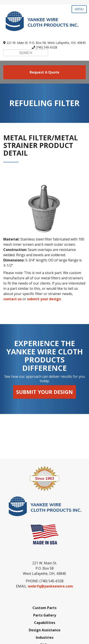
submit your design (44, 299)
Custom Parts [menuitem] (44, 563)
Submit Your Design (44, 392)
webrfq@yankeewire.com (50, 541)
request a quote (44, 72)
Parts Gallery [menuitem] (45, 570)
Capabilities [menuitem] (45, 578)
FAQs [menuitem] (44, 600)
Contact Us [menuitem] (45, 615)
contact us (12, 299)
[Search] (26, 53)
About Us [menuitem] (45, 607)
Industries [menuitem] (45, 592)
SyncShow (44, 638)
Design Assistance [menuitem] (45, 585)
